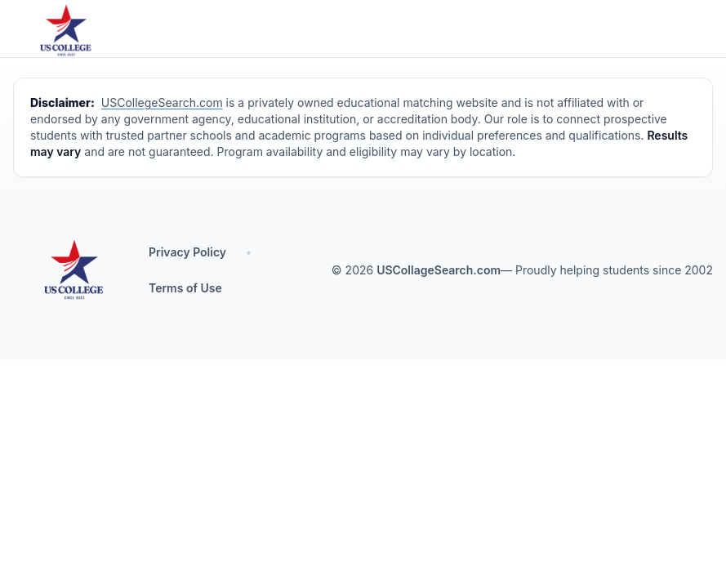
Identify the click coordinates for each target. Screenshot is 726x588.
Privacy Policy (187, 252)
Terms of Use (185, 288)
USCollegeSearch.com (162, 102)
